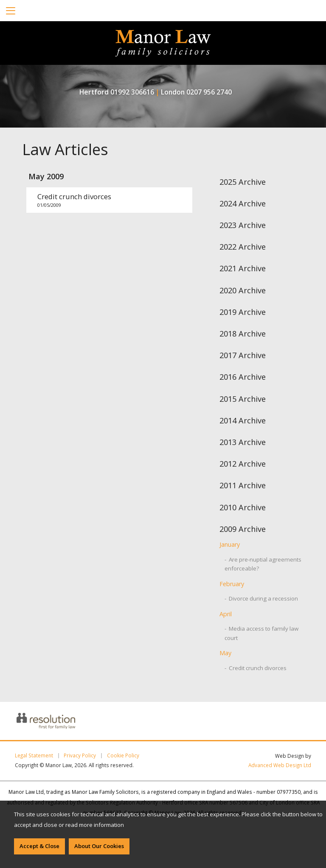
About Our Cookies (99, 846)
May (225, 653)
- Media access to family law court (261, 633)
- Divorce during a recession (261, 598)
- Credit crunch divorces (256, 668)
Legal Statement (34, 756)
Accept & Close (39, 846)
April (226, 614)
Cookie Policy (123, 756)
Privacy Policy (80, 756)
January (230, 544)
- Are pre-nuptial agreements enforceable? (263, 564)
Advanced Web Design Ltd (280, 765)
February (232, 584)
